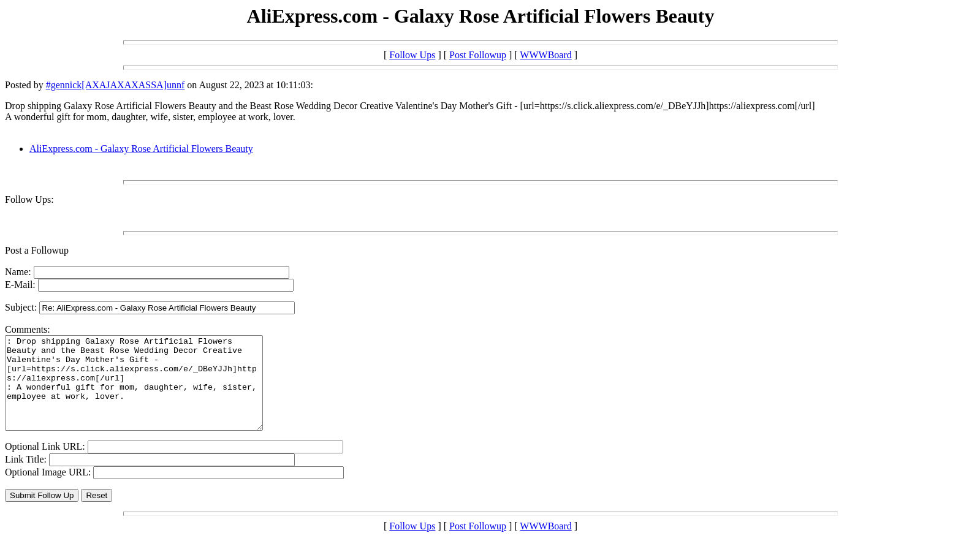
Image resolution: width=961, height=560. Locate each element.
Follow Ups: (29, 199)
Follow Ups (412, 55)
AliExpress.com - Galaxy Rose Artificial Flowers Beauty (141, 149)
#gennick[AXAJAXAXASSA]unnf (116, 85)
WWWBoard (545, 55)
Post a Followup (37, 250)
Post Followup (478, 55)
